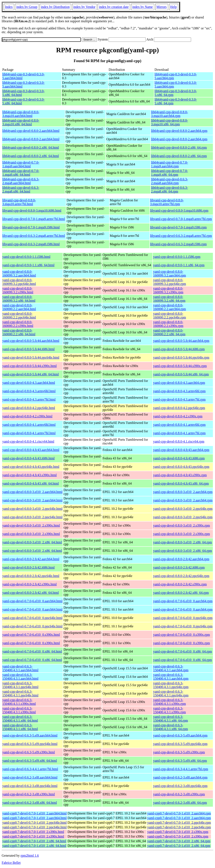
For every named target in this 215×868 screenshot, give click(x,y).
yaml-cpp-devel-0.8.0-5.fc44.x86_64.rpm (181, 374)
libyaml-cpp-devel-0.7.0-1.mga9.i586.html (31, 227)
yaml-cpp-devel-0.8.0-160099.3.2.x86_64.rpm (169, 299)
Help (174, 7)
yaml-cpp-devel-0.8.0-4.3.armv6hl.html (29, 391)
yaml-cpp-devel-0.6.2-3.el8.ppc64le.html (30, 786)
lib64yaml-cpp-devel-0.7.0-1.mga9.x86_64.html (21, 173)
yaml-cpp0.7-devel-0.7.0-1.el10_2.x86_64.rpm (179, 841)
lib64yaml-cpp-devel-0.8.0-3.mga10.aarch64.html (21, 114)
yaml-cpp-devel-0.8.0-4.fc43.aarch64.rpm (181, 450)
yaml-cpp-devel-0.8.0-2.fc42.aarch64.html (31, 559)
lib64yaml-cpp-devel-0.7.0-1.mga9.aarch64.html (21, 164)
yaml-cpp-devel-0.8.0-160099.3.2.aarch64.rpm (169, 273)
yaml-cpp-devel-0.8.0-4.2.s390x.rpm (178, 416)
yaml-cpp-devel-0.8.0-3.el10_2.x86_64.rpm (182, 542)
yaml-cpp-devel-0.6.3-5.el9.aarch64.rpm (180, 735)
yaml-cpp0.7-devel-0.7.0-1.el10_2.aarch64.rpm (179, 813)
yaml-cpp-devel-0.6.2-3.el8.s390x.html (29, 794)
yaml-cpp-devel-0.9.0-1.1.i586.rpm (177, 257)
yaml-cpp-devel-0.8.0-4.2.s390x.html (27, 416)
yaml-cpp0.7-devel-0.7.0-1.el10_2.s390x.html (33, 832)
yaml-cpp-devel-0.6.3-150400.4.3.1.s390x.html (19, 702)
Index (9, 7)
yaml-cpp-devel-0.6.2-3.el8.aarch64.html (30, 777)
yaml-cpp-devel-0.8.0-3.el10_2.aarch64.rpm (183, 492)
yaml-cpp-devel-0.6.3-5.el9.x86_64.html (30, 761)
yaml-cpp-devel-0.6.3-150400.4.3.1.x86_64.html (20, 719)
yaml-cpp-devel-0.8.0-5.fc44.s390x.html (29, 366)
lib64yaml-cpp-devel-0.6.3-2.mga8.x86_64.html (21, 189)
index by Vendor (84, 7)
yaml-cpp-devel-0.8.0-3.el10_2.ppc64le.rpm (183, 509)
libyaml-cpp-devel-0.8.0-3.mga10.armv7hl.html (19, 202)
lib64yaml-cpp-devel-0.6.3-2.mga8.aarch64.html (21, 181)
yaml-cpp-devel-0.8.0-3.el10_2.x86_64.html (32, 542)
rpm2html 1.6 (30, 856)
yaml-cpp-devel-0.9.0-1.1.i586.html (26, 257)
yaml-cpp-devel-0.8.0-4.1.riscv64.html (28, 441)
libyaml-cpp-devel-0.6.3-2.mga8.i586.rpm (178, 244)
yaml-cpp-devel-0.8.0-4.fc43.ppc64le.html (31, 467)
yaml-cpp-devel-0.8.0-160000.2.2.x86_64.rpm (169, 332)
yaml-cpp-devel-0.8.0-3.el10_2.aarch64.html (32, 492)
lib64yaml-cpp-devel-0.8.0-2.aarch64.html (31, 131)
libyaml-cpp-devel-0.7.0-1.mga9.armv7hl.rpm (181, 219)
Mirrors (162, 7)
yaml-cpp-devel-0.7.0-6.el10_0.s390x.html (31, 635)
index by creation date (114, 7)
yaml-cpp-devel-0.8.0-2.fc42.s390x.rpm (180, 584)
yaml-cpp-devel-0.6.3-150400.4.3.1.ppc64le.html (20, 685)
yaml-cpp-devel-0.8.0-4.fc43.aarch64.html (31, 450)
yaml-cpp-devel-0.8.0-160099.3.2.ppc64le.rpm (169, 282)
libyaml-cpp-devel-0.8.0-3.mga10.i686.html (32, 210)
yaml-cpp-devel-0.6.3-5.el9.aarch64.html (30, 735)
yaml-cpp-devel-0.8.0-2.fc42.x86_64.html (31, 593)
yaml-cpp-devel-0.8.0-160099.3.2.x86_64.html (19, 299)
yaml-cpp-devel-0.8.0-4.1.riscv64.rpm (179, 441)
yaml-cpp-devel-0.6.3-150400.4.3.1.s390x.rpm (169, 702)
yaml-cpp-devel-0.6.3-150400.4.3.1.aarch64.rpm (171, 668)
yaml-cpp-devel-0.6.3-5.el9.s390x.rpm (179, 752)
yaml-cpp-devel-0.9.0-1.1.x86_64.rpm (179, 265)
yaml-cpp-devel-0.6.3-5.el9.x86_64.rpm (180, 761)
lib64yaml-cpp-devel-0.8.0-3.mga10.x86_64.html (21, 122)
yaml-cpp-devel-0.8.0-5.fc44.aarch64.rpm (181, 341)
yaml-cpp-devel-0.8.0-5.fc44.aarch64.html (31, 341)
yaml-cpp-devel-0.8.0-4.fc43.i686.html (28, 458)
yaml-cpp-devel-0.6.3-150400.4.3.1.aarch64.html (20, 668)
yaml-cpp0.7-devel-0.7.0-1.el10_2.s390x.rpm (178, 832)
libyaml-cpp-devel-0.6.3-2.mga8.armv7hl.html (34, 236)
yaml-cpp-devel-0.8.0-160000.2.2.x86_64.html (19, 332)
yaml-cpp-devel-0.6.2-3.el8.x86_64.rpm (180, 803)
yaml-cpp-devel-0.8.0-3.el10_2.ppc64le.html (32, 509)
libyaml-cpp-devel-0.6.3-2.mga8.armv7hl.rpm (181, 236)
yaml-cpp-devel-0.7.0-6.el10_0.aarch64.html (32, 601)
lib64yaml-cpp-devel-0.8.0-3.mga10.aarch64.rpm (169, 114)
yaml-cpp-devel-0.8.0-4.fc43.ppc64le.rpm (181, 467)
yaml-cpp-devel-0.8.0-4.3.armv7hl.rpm (179, 399)
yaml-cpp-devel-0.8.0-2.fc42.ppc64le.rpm (181, 576)
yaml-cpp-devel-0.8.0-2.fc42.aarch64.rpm (181, 559)
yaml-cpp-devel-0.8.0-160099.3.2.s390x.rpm (168, 290)
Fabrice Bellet (11, 863)
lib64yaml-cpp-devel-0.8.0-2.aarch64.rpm (179, 131)
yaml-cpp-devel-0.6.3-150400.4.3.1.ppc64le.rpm (171, 685)
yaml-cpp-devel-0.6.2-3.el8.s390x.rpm (179, 794)
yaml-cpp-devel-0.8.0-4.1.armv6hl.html (29, 425)
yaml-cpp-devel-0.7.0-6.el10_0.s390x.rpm (182, 635)
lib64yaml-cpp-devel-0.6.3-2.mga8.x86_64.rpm (169, 189)
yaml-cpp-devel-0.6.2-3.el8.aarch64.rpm (180, 777)
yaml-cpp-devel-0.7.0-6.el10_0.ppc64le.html (32, 618)
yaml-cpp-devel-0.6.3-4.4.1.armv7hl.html (30, 769)
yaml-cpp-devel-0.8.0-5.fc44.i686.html (28, 349)
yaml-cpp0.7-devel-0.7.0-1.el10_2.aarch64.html (35, 813)
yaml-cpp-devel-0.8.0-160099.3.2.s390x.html (18, 290)
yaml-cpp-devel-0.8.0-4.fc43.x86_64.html (31, 483)
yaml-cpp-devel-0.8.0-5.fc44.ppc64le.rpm (181, 357)
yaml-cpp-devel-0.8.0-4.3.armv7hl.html (29, 399)
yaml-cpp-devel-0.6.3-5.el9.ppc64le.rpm (180, 744)
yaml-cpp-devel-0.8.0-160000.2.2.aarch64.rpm (169, 307)
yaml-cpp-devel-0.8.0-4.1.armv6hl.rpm (179, 425)
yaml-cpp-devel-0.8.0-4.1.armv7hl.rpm (179, 433)
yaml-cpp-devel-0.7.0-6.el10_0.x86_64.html (32, 651)
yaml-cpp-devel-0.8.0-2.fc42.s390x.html (29, 584)
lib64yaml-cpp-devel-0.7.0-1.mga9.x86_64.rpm (169, 173)
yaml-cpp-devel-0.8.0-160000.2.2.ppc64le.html (19, 315)
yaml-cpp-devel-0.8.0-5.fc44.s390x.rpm (180, 366)
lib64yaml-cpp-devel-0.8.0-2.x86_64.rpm (179, 148)
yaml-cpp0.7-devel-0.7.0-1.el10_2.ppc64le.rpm (179, 823)
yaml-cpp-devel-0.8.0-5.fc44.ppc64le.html (31, 357)
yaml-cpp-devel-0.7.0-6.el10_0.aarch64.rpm (183, 601)
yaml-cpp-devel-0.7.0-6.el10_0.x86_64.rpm (182, 651)
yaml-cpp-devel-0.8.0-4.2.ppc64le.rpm (179, 408)
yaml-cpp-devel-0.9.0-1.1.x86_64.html (28, 265)
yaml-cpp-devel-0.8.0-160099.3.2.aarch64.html (19, 273)
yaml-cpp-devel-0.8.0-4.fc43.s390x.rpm (180, 475)
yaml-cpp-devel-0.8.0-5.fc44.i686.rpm (179, 349)
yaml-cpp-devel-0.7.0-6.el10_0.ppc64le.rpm (183, 618)
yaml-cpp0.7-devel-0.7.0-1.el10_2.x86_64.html (34, 841)
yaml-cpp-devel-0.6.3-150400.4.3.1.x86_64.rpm (170, 719)
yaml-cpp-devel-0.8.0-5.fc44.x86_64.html (31, 374)
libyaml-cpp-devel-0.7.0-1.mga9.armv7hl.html (34, 219)
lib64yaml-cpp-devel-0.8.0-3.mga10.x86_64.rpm (169, 122)
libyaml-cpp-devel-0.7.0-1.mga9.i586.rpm (178, 227)
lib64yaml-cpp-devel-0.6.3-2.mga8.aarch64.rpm (169, 181)
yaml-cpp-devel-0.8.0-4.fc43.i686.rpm (179, 458)
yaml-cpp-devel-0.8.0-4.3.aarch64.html (29, 383)
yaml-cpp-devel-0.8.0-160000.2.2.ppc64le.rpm (169, 315)
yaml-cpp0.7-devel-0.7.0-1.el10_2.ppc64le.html (35, 823)
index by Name (143, 7)
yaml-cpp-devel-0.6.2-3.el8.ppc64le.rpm (180, 786)
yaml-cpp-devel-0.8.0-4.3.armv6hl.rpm (179, 391)
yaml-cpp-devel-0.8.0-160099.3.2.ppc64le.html (19, 282)
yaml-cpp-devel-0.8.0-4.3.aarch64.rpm (179, 383)
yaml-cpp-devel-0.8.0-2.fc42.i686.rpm (179, 567)
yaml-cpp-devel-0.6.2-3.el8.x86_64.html (30, 803)
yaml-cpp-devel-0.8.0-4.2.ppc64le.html (29, 408)
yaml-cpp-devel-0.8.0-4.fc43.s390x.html (29, 475)
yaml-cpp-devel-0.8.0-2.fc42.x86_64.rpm (181, 593)
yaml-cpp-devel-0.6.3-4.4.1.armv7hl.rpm (181, 769)
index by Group (27, 7)
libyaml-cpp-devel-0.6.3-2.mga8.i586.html (31, 244)
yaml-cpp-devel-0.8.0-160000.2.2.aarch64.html (19, 307)
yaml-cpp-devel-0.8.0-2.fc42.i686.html (28, 567)
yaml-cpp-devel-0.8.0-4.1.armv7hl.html (29, 433)
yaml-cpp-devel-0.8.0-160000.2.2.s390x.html (18, 324)
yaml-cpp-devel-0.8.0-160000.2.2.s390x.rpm (168, 324)
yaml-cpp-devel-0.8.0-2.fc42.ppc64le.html (31, 576)
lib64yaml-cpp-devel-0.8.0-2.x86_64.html (31, 148)
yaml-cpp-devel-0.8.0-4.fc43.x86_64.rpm (181, 483)
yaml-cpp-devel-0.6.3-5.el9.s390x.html (29, 752)
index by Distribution (55, 7)
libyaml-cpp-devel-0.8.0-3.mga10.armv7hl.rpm (167, 202)
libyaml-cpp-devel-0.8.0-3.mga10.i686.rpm (179, 210)
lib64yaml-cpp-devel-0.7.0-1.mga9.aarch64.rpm (169, 164)
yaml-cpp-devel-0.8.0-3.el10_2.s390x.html (31, 525)
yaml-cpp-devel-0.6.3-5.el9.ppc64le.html (30, 744)
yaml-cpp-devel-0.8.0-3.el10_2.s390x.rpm (182, 525)
